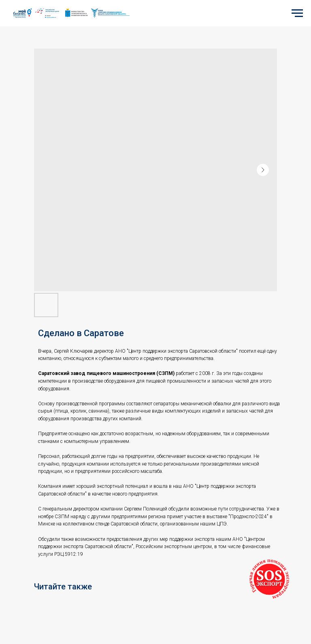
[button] (269, 579)
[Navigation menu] (297, 13)
